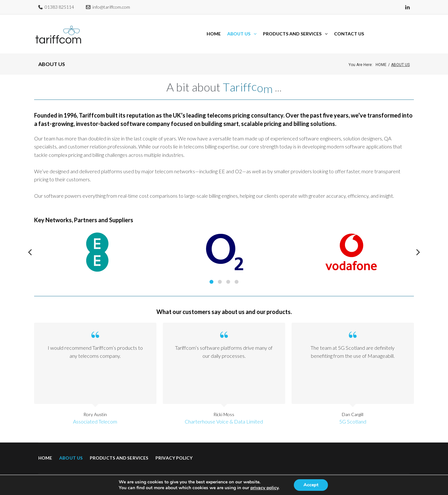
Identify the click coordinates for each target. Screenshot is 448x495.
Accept (311, 485)
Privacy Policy (174, 449)
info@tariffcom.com (111, 7)
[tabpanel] (98, 244)
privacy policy (264, 488)
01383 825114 (59, 7)
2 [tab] (220, 273)
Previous (30, 244)
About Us (71, 449)
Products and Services (119, 449)
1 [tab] (211, 273)
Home (381, 56)
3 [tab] (228, 273)
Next (418, 244)
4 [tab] (237, 273)
